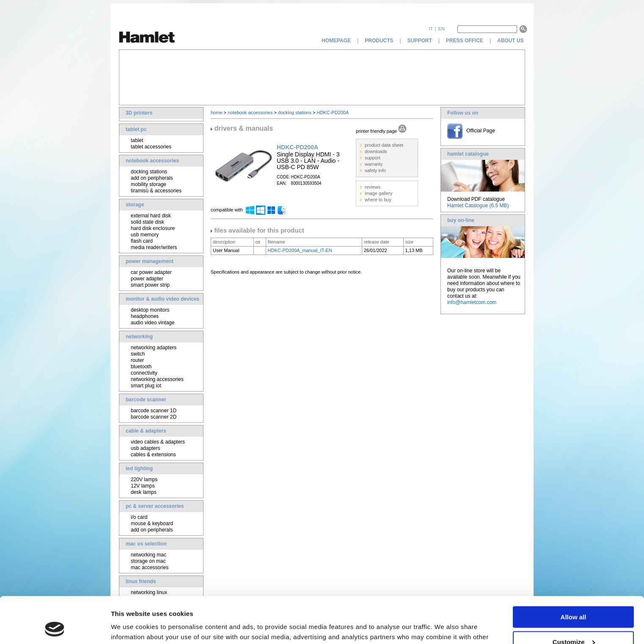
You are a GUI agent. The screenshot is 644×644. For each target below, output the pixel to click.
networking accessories (157, 379)
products (379, 41)
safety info (375, 170)
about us (511, 41)
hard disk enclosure (153, 228)
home (217, 112)
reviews (373, 187)
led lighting (139, 469)
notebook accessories (152, 161)
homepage (336, 41)
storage (135, 205)
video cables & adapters (158, 442)
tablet (137, 140)
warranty (374, 164)
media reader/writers (154, 247)
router (137, 360)
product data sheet (384, 145)
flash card (142, 241)
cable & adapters (146, 431)
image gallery (378, 193)
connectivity (144, 373)
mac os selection (146, 544)
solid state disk (147, 222)
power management (150, 261)
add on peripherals (152, 178)
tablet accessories (151, 147)
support (420, 41)
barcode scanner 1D (154, 411)
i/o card (139, 517)
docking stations (149, 172)
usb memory (145, 235)
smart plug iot (146, 386)
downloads (376, 151)
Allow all (574, 574)
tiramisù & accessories (156, 191)
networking (139, 337)
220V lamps (144, 480)
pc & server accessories (155, 506)
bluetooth (141, 367)
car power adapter (151, 272)
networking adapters (154, 348)
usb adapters (145, 448)
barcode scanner (146, 400)
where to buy (378, 200)
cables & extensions (153, 455)
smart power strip (150, 285)
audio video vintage (153, 323)
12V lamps (143, 486)
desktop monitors (150, 310)
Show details (131, 627)
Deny (574, 623)
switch (138, 354)
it (431, 29)
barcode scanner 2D (154, 417)
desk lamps (144, 492)
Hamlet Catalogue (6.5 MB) (478, 206)
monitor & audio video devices (162, 299)
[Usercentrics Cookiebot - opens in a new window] (55, 628)
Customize (574, 599)
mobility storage (149, 184)
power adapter (147, 279)
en (442, 29)
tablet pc (136, 129)
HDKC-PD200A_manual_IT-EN (300, 250)
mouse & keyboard (152, 523)
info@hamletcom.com (472, 302)
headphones (145, 316)
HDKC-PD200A (333, 112)
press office (465, 41)
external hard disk (151, 216)
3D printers (139, 113)
